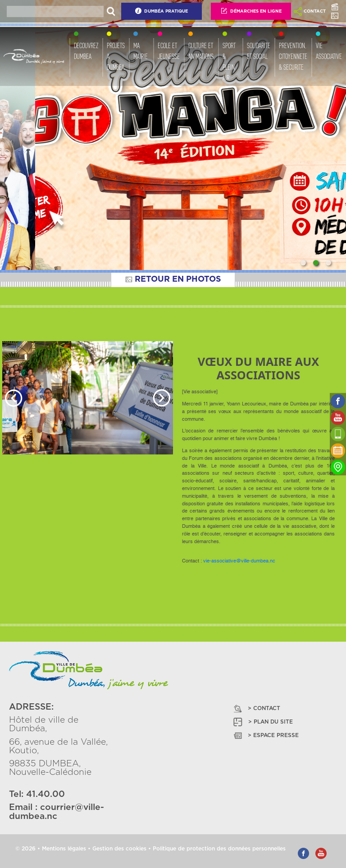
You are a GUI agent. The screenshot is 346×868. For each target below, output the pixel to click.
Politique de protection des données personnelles (219, 849)
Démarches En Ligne (251, 11)
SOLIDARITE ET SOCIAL (259, 51)
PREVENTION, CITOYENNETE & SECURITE (293, 56)
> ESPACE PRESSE (265, 735)
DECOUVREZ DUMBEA (86, 51)
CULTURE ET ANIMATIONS (201, 51)
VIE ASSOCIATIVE (329, 51)
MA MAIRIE (141, 51)
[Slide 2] (316, 263)
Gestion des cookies (119, 849)
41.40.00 (46, 794)
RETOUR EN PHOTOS (173, 279)
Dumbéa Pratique (161, 11)
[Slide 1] (303, 263)
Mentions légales (64, 849)
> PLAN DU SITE (262, 722)
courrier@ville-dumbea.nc (57, 812)
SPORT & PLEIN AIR (229, 62)
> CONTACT (256, 708)
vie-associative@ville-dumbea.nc (239, 561)
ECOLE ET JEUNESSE (169, 51)
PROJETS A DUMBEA (116, 56)
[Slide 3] (328, 263)
